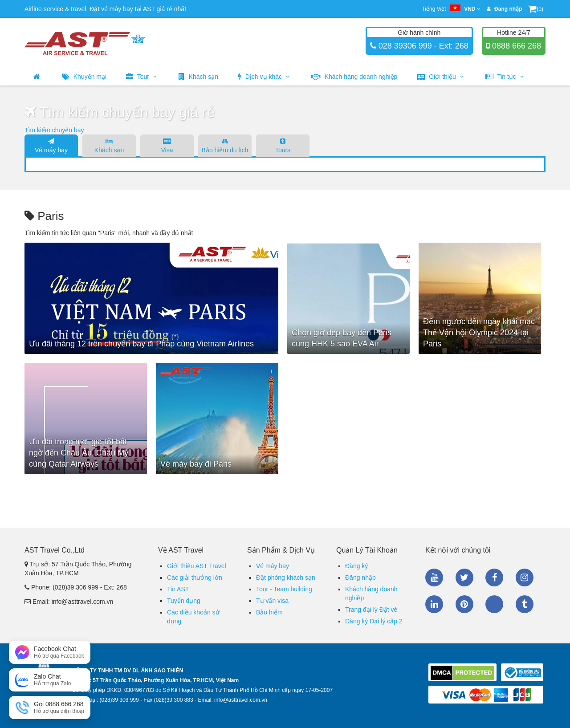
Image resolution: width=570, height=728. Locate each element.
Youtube (434, 578)
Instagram (525, 578)
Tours (283, 145)
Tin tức (505, 77)
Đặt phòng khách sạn (286, 578)
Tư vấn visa (272, 601)
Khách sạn (198, 77)
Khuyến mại (84, 77)
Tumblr (525, 604)
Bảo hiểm (269, 612)
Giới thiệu (440, 77)
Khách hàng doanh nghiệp (354, 77)
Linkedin (434, 604)
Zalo (494, 604)
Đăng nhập (360, 578)
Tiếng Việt (451, 9)
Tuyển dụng (184, 601)
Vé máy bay (51, 145)
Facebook (494, 578)
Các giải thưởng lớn (195, 578)
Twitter (464, 578)
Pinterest (464, 604)
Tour (141, 77)
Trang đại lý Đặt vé (371, 610)
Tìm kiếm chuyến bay (54, 130)
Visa (167, 145)
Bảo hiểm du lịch (225, 145)
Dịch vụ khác (264, 77)
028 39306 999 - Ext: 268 (422, 46)
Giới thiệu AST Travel (197, 566)
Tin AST (178, 589)
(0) (536, 9)
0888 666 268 (515, 46)
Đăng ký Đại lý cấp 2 (374, 621)
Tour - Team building (284, 589)
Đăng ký (356, 566)
